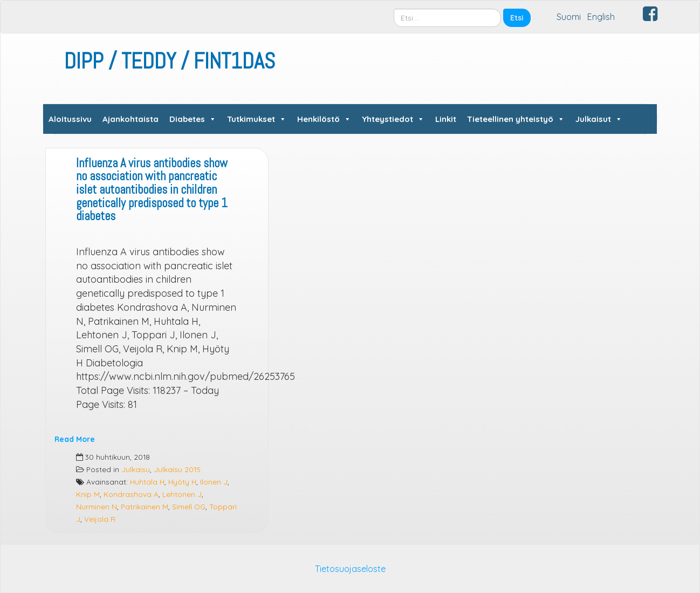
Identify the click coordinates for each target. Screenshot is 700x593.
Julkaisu (136, 469)
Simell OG (189, 506)
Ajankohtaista (131, 119)
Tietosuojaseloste (350, 569)
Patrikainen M (145, 506)
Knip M (88, 494)
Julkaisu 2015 (177, 469)
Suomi (569, 17)
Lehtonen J (182, 494)
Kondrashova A (131, 494)
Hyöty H (182, 482)
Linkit (446, 119)
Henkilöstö (324, 119)
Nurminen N (97, 506)
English (601, 17)
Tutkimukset (257, 119)
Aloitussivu (70, 119)
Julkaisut (599, 119)
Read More (75, 439)
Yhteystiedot (393, 119)
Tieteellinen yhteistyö (516, 119)
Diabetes (193, 119)
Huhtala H (147, 482)
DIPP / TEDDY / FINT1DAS (170, 61)
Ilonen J (214, 482)
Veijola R (100, 519)
